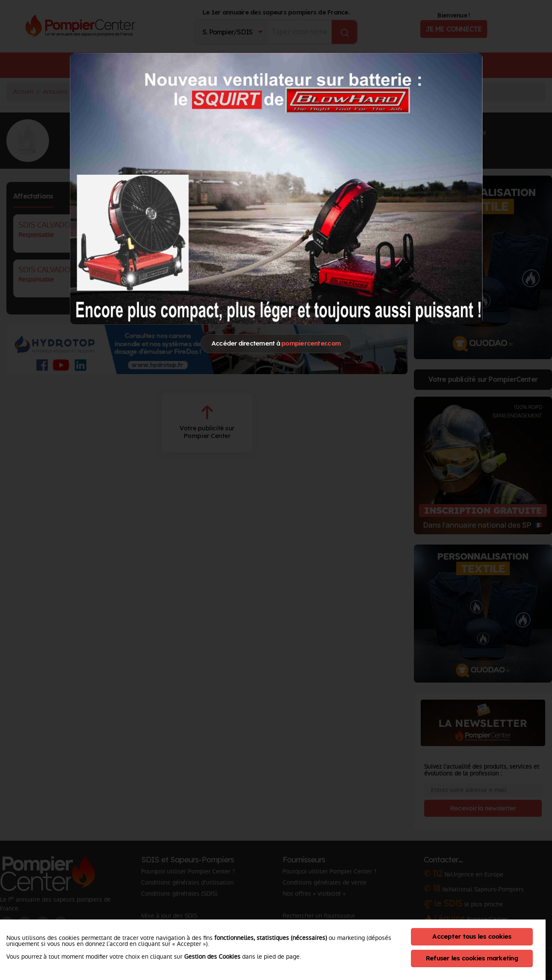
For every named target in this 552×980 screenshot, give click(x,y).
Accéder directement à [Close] (276, 343)
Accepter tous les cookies (472, 936)
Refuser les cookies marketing (472, 958)
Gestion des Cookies (212, 957)
